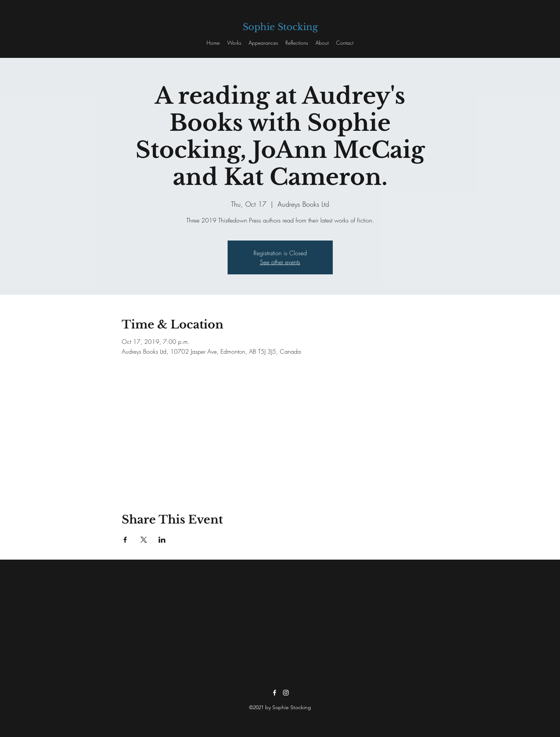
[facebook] (275, 693)
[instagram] (286, 693)
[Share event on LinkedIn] (162, 540)
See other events (280, 262)
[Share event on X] (144, 540)
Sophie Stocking (280, 27)
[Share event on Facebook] (125, 540)
